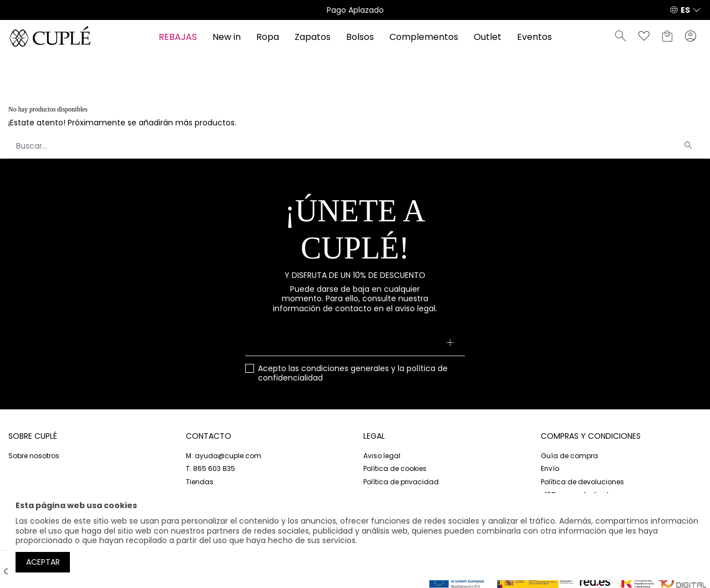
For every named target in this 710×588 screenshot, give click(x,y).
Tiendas (200, 482)
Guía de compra (569, 456)
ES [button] (685, 10)
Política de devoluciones (582, 482)
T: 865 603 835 (211, 468)
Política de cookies (395, 468)
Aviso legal (382, 456)
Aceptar (43, 562)
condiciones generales (345, 368)
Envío (550, 468)
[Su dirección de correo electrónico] (355, 344)
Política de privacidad (401, 482)
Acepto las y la (353, 374)
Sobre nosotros (34, 456)
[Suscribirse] (450, 344)
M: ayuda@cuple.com (224, 456)
